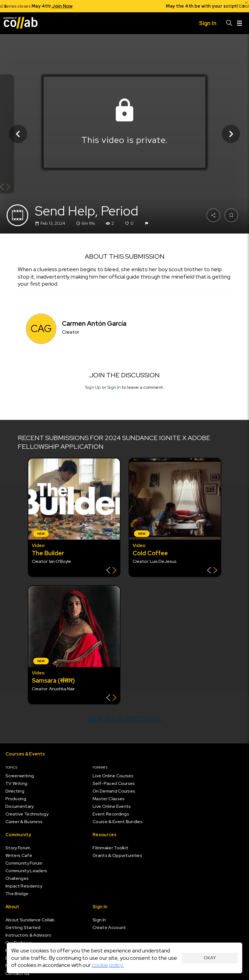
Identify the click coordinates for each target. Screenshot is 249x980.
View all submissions (125, 718)
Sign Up (93, 387)
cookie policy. (108, 965)
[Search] (229, 23)
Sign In (114, 387)
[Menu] (239, 23)
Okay (210, 958)
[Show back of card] (5, 187)
